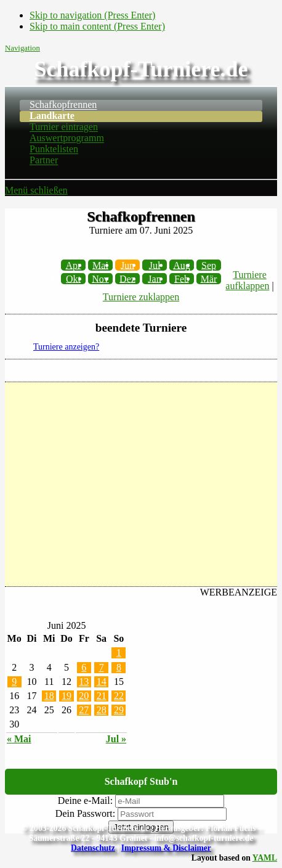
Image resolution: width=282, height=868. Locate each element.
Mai (100, 265)
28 (102, 710)
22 (119, 696)
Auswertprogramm (67, 138)
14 (102, 682)
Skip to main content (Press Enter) (97, 26)
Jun (127, 265)
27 (84, 710)
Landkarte (52, 116)
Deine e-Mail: (85, 800)
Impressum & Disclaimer (166, 848)
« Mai (19, 739)
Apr (74, 265)
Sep (209, 265)
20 (84, 696)
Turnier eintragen (64, 127)
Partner (44, 161)
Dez (127, 278)
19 (66, 696)
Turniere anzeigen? (66, 347)
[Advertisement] (141, 484)
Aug (182, 265)
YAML (265, 858)
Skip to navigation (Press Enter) (92, 15)
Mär (209, 278)
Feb (182, 278)
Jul (155, 265)
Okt (73, 278)
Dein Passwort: (85, 813)
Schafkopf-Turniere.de (141, 69)
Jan (154, 278)
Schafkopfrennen (63, 105)
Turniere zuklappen (141, 297)
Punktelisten (54, 149)
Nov (100, 278)
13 (84, 682)
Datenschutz (93, 848)
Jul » (116, 739)
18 (49, 696)
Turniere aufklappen (247, 280)
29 (119, 710)
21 (102, 696)
